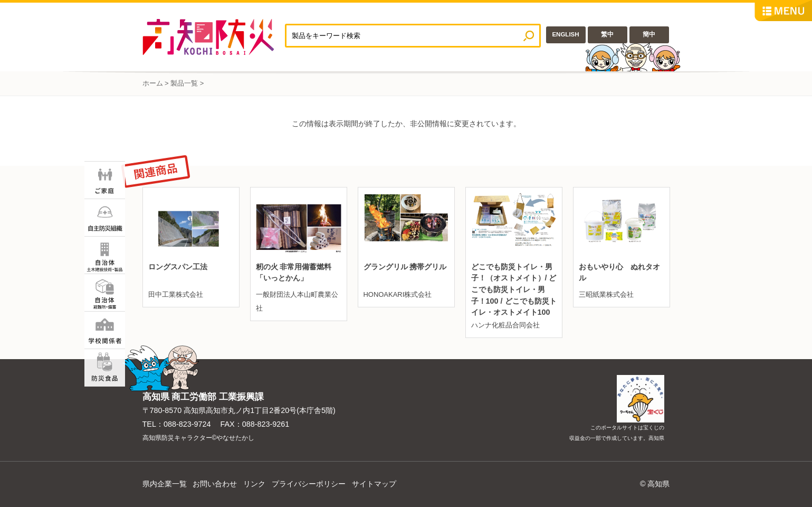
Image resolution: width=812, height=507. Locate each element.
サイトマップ (374, 484)
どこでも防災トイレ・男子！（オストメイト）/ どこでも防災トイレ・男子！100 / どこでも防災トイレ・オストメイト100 (514, 289)
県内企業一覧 (165, 484)
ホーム (153, 83)
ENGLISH (565, 34)
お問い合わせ (215, 484)
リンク (254, 484)
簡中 (649, 34)
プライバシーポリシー (309, 484)
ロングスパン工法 (178, 267)
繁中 (607, 34)
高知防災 (214, 37)
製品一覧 (184, 83)
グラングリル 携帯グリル (405, 267)
